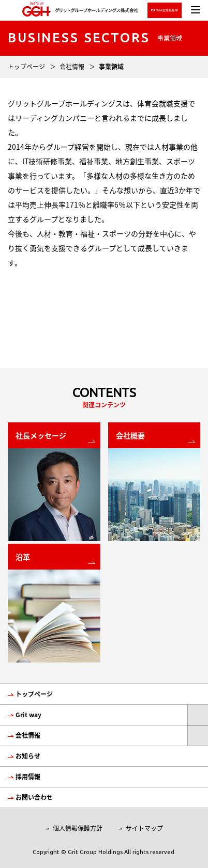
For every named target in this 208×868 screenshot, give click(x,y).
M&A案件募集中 (165, 10)
